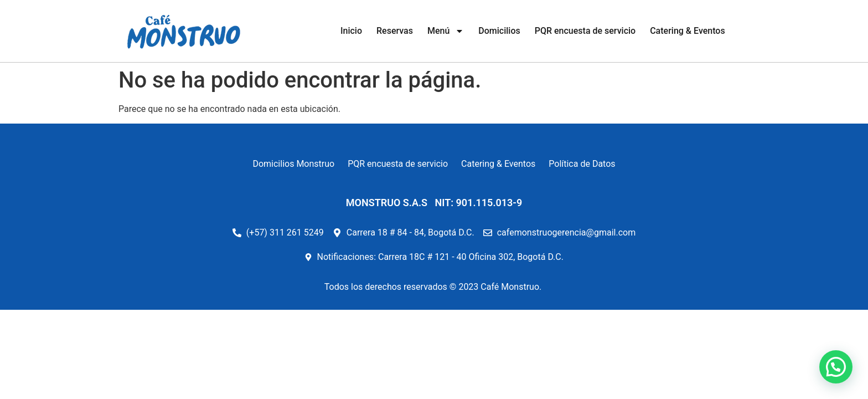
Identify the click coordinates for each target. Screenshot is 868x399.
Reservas (395, 31)
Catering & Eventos (688, 31)
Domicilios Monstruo (293, 164)
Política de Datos (582, 164)
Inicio (351, 31)
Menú (446, 31)
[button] (836, 367)
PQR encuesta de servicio (585, 31)
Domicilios (499, 31)
